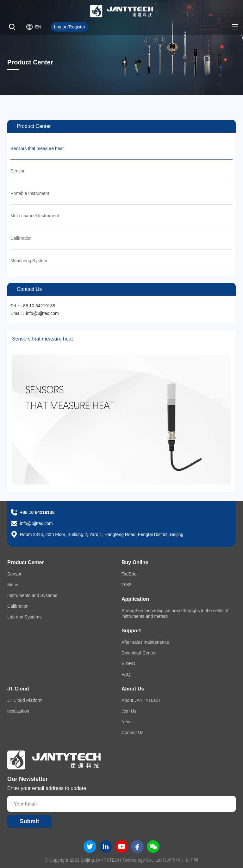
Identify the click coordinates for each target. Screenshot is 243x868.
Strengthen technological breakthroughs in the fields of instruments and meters (175, 613)
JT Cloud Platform (25, 700)
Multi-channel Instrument (35, 216)
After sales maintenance (145, 642)
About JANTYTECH (141, 700)
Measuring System (29, 261)
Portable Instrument (30, 193)
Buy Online (135, 562)
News (127, 722)
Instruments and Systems (32, 595)
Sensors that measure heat (37, 148)
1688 (126, 585)
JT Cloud (18, 689)
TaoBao (129, 574)
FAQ (126, 674)
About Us (133, 689)
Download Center (139, 653)
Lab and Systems (24, 617)
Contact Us (132, 732)
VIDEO (128, 664)
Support (131, 631)
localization (18, 711)
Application (135, 599)
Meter (13, 585)
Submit (30, 821)
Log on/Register (70, 27)
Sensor (17, 171)
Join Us (129, 711)
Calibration (21, 238)
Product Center (26, 562)
